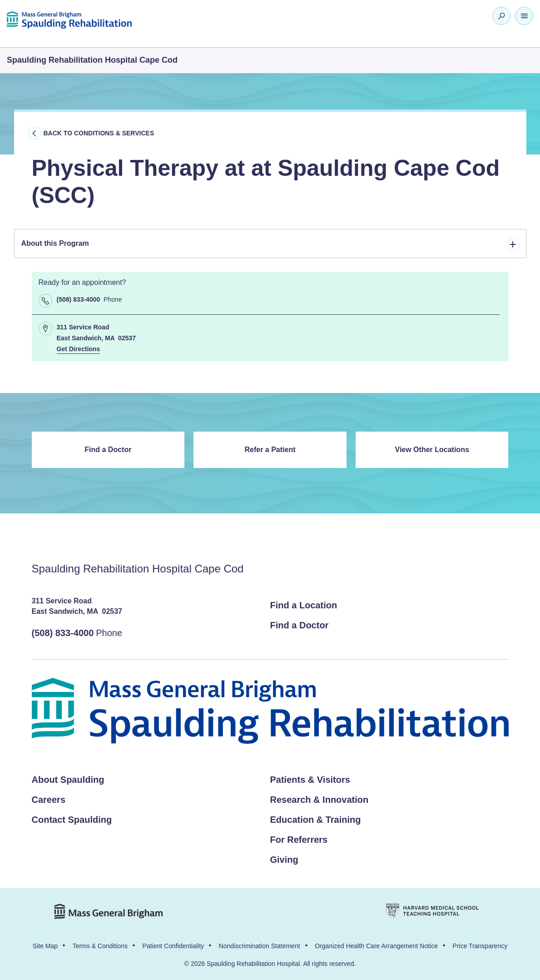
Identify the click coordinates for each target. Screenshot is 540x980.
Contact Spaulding (72, 820)
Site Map (45, 946)
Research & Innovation (320, 800)
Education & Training (316, 820)
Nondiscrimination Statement (260, 946)
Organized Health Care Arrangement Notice (376, 946)
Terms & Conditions (100, 946)
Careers (49, 800)
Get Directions (79, 349)
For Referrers (299, 840)
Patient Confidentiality (173, 946)
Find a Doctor (108, 450)
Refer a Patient (270, 450)
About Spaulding (68, 780)
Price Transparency (480, 946)
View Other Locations (432, 450)
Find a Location (304, 605)
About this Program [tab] (270, 244)
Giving (284, 860)
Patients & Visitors (310, 780)
